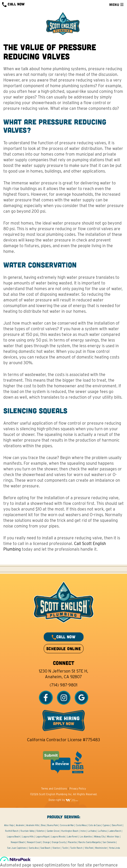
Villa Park (89, 848)
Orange (46, 842)
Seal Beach (45, 848)
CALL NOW (13, 5)
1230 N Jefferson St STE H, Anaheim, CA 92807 (63, 674)
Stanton (56, 848)
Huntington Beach (70, 831)
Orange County (59, 842)
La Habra (92, 831)
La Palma (102, 831)
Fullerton (41, 831)
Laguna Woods (58, 837)
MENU (116, 5)
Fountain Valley (28, 831)
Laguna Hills (28, 837)
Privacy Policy (78, 789)
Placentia (72, 842)
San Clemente (109, 842)
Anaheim (20, 825)
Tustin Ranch (76, 848)
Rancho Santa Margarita (89, 842)
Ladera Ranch (115, 831)
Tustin (65, 848)
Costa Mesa (81, 825)
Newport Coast (34, 842)
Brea (43, 825)
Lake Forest (72, 837)
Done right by (63, 800)
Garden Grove (53, 831)
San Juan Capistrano (17, 848)
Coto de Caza (94, 825)
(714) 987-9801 (63, 685)
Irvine (83, 831)
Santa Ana (34, 848)
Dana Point (117, 825)
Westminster (101, 848)
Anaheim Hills (33, 825)
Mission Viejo (113, 837)
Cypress (106, 825)
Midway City (99, 837)
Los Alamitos (86, 837)
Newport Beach (18, 842)
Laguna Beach (13, 837)
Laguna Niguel (42, 837)
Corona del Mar (67, 825)
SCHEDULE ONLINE (63, 648)
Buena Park (53, 825)
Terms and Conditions (54, 789)
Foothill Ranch (12, 831)
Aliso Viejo (9, 825)
